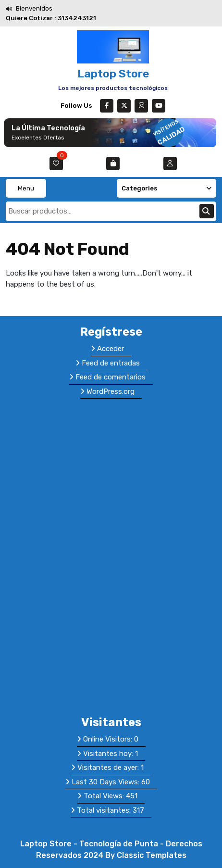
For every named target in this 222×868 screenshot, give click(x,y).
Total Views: (105, 796)
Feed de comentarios (111, 377)
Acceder (111, 349)
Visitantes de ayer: (109, 767)
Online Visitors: (109, 739)
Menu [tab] (26, 188)
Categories (166, 188)
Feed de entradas (111, 363)
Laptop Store (113, 74)
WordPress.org (111, 391)
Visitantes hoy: (109, 754)
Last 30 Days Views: (106, 782)
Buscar (207, 211)
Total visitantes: (105, 810)
